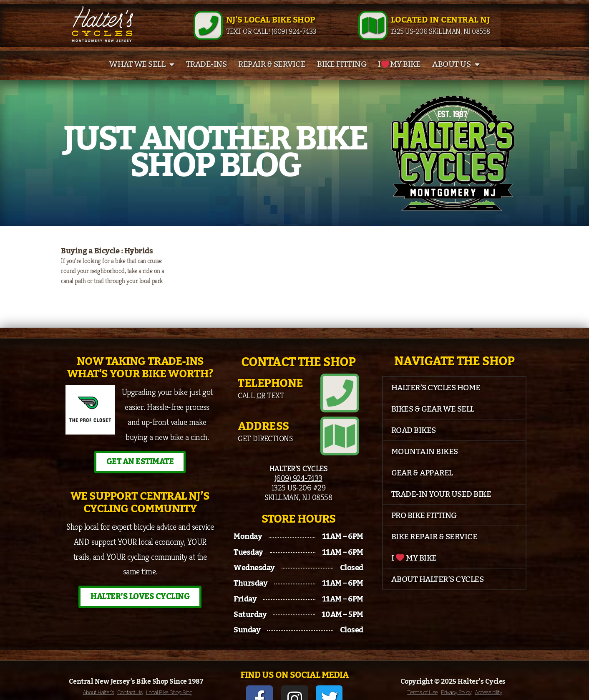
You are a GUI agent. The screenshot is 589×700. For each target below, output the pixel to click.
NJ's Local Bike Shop (271, 26)
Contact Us (130, 675)
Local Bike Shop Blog (169, 675)
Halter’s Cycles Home (436, 399)
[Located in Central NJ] (373, 31)
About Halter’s (99, 675)
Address (263, 427)
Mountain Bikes (425, 463)
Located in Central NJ (440, 26)
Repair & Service (272, 76)
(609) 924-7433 (298, 467)
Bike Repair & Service (434, 548)
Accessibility (488, 675)
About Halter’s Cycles (438, 591)
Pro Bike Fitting (424, 527)
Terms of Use (422, 675)
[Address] (345, 431)
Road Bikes (414, 442)
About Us (456, 76)
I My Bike (399, 76)
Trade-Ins (206, 76)
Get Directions (265, 438)
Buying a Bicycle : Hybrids (107, 263)
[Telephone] (345, 399)
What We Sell (142, 76)
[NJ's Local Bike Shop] (208, 31)
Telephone (271, 395)
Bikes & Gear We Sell (433, 421)
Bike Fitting (342, 76)
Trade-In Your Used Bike (441, 506)
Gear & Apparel (422, 485)
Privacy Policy (456, 675)
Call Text (261, 407)
